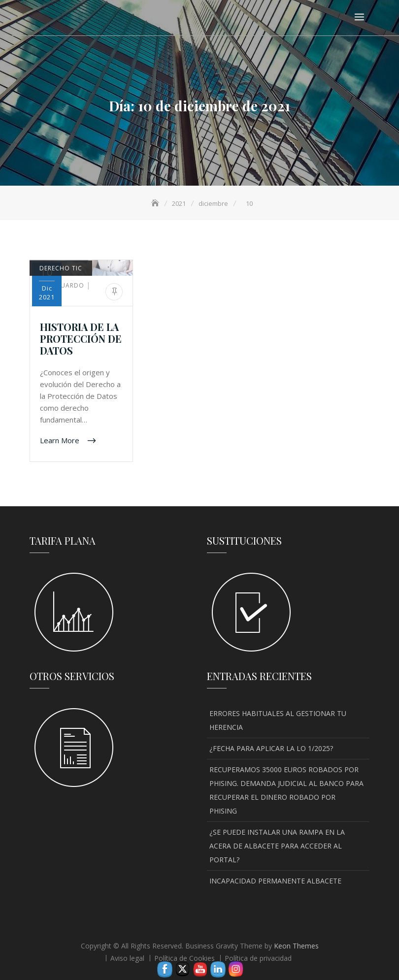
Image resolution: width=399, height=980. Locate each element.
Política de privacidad (258, 958)
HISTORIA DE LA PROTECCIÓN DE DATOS (81, 339)
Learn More (61, 440)
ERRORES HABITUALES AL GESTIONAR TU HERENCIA (278, 720)
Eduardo (63, 285)
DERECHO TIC (61, 268)
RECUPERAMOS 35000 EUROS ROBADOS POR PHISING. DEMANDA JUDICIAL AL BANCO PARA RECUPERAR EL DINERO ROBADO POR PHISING (286, 790)
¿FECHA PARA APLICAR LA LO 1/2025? (271, 748)
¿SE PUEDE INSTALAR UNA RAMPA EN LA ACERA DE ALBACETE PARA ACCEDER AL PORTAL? (277, 846)
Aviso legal (127, 958)
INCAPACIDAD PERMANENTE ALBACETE (275, 881)
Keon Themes (296, 946)
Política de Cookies (184, 958)
